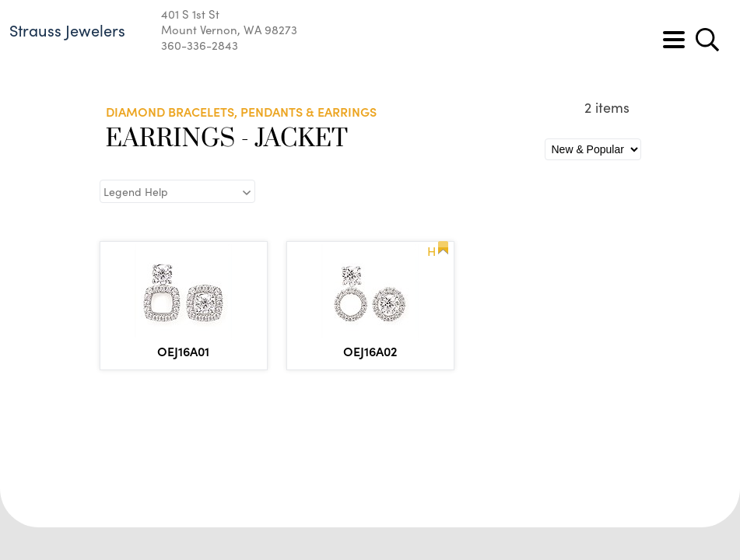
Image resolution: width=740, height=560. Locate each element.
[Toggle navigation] (674, 40)
